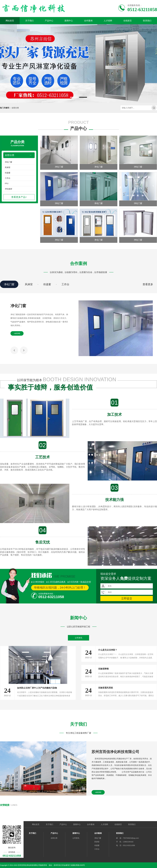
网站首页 (10, 21)
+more (17, 333)
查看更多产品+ (19, 197)
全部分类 (15, 108)
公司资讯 (78, 638)
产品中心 (49, 21)
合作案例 (88, 21)
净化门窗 (9, 162)
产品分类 (17, 143)
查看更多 (148, 284)
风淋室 (8, 167)
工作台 (8, 178)
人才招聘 (108, 21)
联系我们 (147, 21)
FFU (7, 183)
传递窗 (8, 173)
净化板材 (9, 189)
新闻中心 (69, 21)
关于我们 (29, 21)
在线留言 (128, 21)
